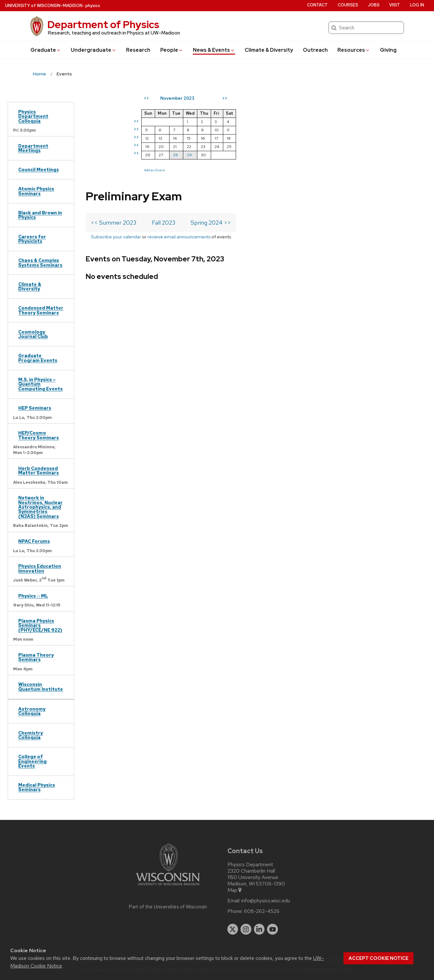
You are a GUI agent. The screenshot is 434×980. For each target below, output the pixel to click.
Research (138, 50)
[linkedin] (259, 929)
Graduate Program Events (38, 358)
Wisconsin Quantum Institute (41, 687)
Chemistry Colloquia (31, 735)
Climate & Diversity (269, 50)
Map (235, 890)
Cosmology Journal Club (33, 334)
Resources (354, 50)
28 (292, 155)
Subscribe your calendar (116, 142)
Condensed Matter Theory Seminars (41, 310)
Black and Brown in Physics (40, 215)
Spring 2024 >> (211, 128)
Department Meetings (33, 148)
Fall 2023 (164, 128)
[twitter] (233, 929)
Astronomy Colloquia (32, 711)
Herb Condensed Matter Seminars (39, 471)
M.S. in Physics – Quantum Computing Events (40, 384)
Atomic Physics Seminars (36, 191)
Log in (417, 5)
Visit (395, 5)
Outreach (315, 50)
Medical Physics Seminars (37, 787)
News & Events (214, 50)
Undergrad (94, 50)
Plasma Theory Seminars (36, 657)
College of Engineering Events (32, 761)
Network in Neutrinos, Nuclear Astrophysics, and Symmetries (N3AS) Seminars (40, 507)
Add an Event (271, 170)
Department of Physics (103, 24)
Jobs (374, 5)
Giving (388, 50)
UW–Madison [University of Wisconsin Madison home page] (44, 6)
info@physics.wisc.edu (266, 901)
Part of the (168, 907)
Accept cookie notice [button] (379, 958)
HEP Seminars (35, 408)
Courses (348, 5)
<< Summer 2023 (114, 128)
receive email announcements (179, 142)
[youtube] (272, 929)
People (172, 50)
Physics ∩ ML (33, 596)
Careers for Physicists (32, 239)
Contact (317, 5)
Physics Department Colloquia (33, 116)
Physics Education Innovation (40, 568)
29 (305, 155)
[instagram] (246, 929)
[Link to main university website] (168, 887)
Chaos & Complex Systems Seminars (40, 262)
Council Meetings (39, 170)
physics (93, 6)
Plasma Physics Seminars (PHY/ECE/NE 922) (40, 625)
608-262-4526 (262, 911)
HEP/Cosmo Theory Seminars (39, 435)
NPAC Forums (34, 541)
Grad (46, 50)
